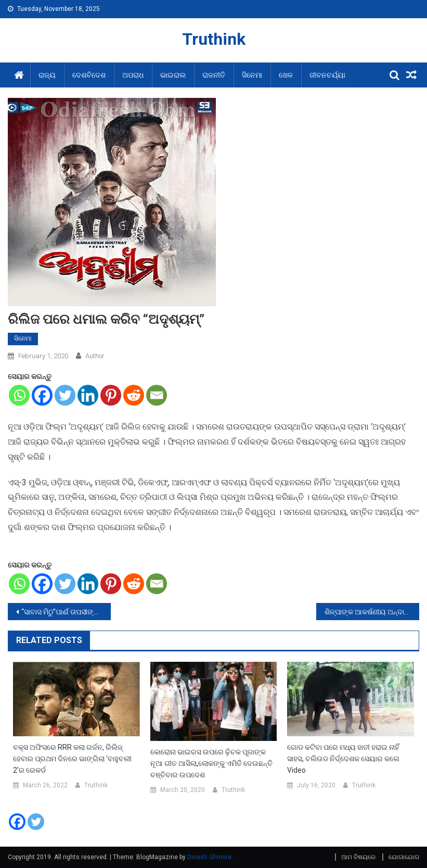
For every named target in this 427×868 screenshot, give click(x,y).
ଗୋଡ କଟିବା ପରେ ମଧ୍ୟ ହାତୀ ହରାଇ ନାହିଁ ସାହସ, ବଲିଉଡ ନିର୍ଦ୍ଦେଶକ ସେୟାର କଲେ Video (343, 759)
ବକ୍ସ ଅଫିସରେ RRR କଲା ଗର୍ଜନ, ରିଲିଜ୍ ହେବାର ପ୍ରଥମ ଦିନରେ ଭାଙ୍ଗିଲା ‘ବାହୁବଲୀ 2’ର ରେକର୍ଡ (72, 759)
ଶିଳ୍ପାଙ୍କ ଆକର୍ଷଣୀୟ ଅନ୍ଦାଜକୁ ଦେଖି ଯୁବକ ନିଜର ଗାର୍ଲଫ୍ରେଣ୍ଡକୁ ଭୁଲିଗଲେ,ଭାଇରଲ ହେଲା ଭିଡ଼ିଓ (372, 612)
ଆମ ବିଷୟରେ (358, 857)
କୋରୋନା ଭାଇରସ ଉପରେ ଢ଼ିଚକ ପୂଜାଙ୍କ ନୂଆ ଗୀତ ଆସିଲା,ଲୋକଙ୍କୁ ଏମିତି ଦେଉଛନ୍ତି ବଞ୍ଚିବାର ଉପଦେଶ (211, 763)
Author (95, 356)
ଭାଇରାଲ (173, 75)
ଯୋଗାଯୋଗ (404, 857)
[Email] (157, 395)
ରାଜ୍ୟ (47, 75)
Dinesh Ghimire (209, 857)
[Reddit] (134, 395)
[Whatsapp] (19, 395)
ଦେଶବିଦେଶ (89, 75)
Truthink (214, 39)
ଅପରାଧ (133, 75)
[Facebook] (42, 395)
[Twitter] (65, 395)
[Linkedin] (88, 395)
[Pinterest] (111, 395)
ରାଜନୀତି (214, 75)
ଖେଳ (286, 75)
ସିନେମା (252, 75)
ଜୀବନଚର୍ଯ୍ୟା (327, 75)
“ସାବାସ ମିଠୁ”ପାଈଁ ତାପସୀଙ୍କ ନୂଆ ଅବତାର (66, 612)
